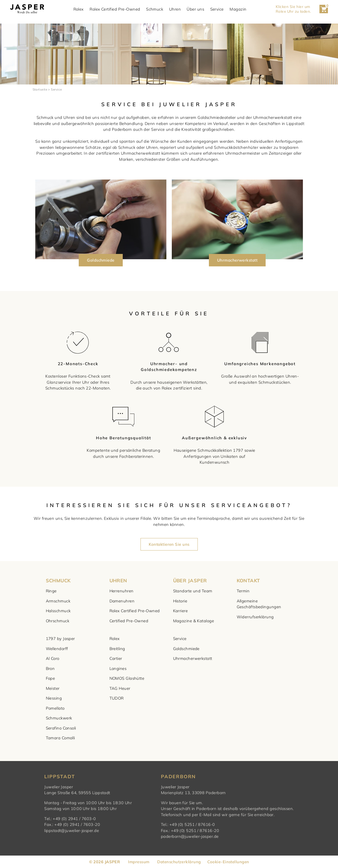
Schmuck (155, 9)
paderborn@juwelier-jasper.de (190, 836)
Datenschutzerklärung (179, 862)
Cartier (116, 658)
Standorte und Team (193, 591)
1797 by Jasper (60, 639)
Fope (51, 678)
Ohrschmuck (58, 621)
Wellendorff (57, 649)
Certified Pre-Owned (129, 621)
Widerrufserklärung (255, 617)
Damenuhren (122, 601)
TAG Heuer (120, 688)
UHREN (118, 581)
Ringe (51, 591)
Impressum (139, 862)
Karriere (181, 611)
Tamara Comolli (60, 738)
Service (217, 9)
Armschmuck (58, 601)
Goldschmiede (186, 649)
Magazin (238, 9)
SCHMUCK (58, 581)
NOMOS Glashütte (127, 678)
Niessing (54, 698)
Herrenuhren (122, 591)
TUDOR (117, 698)
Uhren (175, 9)
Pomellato (55, 708)
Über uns (195, 9)
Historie (180, 601)
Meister (53, 688)
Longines (118, 668)
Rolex (79, 9)
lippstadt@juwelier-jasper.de (72, 831)
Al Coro (53, 658)
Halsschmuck (58, 611)
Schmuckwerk (59, 718)
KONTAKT (248, 581)
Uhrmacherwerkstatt (193, 658)
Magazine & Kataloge (194, 621)
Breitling (117, 649)
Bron (50, 668)
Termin (243, 591)
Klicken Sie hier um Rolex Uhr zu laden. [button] (293, 9)
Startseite (40, 89)
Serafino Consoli (61, 728)
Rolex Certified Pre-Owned (115, 9)
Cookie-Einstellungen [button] (228, 862)
